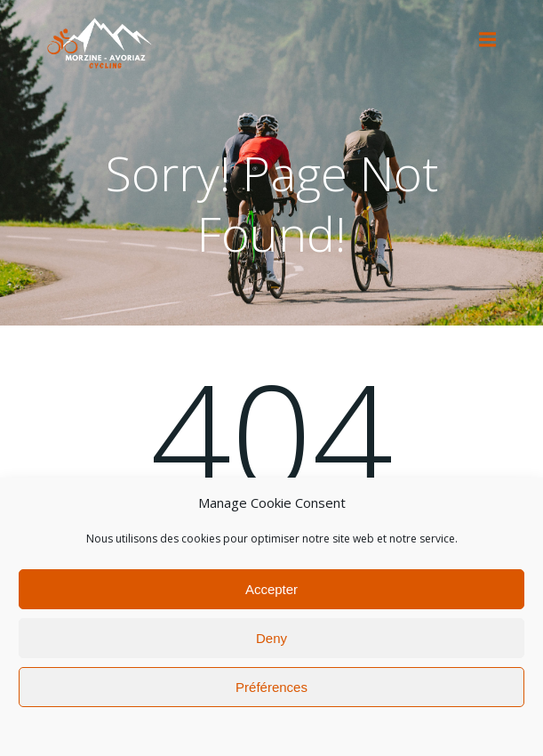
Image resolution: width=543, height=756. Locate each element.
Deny (271, 642)
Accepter (271, 593)
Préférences (271, 691)
